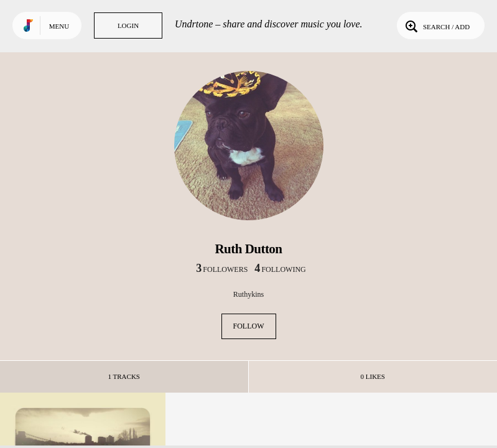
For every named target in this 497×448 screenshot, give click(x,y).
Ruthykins (248, 294)
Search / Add (436, 26)
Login (128, 26)
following (280, 269)
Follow (249, 326)
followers (222, 269)
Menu (59, 26)
